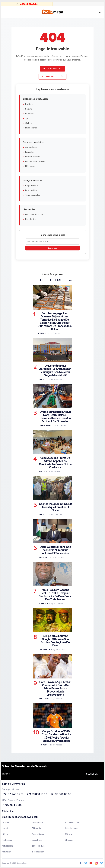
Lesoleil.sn (6, 829)
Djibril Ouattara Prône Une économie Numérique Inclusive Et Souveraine (55, 550)
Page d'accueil (32, 186)
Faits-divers (45, 425)
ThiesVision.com (39, 829)
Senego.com (37, 823)
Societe (43, 379)
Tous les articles (33, 195)
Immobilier (30, 152)
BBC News (69, 834)
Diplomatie (45, 649)
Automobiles (31, 147)
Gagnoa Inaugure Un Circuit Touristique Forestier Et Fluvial (55, 507)
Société (29, 109)
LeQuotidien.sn (38, 846)
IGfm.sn (5, 834)
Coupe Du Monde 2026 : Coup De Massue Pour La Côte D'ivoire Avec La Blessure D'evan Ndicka (56, 736)
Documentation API (34, 215)
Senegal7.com (38, 834)
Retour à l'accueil (52, 69)
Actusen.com (7, 846)
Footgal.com (7, 840)
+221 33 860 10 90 (36, 794)
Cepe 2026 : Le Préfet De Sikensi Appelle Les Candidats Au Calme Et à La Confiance (55, 463)
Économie (30, 114)
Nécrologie (30, 166)
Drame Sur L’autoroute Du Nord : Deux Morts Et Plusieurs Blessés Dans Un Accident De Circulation (55, 417)
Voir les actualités (52, 77)
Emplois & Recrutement (36, 161)
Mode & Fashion (33, 157)
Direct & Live (31, 190)
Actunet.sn (6, 852)
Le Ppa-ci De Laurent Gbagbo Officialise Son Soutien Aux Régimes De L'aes (55, 641)
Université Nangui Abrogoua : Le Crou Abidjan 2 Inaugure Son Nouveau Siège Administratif (55, 371)
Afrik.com (69, 840)
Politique (29, 104)
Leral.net (6, 823)
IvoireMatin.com (72, 829)
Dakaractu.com (38, 852)
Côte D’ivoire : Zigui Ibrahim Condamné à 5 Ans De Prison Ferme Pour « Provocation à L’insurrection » (55, 688)
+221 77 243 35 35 (13, 794)
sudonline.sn (37, 840)
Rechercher (52, 248)
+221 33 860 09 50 (60, 794)
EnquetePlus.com (72, 823)
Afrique (42, 333)
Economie (44, 557)
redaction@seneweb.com (24, 817)
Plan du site (31, 219)
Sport (28, 118)
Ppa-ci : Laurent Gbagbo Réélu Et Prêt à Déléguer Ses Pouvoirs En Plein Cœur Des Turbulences (55, 595)
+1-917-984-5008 (12, 805)
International (31, 128)
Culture (29, 123)
